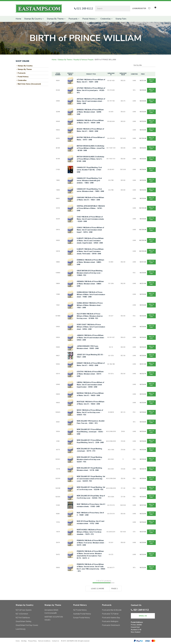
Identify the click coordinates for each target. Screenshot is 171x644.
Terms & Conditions (44, 641)
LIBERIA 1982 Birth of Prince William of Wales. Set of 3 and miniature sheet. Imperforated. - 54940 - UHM (90, 385)
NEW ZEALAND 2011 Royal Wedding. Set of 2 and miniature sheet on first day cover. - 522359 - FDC (91, 479)
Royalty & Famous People (83, 60)
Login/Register (139, 8)
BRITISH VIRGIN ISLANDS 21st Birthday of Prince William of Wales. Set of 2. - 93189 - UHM (90, 159)
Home (18, 19)
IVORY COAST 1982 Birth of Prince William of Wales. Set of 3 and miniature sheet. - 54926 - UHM (91, 327)
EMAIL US (143, 616)
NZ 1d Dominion (22, 614)
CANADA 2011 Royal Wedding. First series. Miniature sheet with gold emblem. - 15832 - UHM (89, 181)
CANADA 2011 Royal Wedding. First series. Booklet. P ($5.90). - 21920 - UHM (89, 170)
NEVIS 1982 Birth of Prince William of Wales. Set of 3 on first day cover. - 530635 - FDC (90, 412)
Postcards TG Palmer (110, 614)
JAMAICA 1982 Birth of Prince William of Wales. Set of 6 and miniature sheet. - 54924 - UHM (91, 338)
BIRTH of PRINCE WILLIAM (105, 60)
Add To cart (151, 81)
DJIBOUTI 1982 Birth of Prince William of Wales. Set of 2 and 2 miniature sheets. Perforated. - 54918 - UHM (90, 251)
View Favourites (149, 9)
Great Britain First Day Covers (27, 625)
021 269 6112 (85, 8)
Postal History (89, 19)
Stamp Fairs (121, 19)
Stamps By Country (33, 19)
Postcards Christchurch (111, 625)
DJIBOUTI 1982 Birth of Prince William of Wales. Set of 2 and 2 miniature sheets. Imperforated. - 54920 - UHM (90, 241)
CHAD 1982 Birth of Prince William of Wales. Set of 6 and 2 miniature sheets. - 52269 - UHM (91, 219)
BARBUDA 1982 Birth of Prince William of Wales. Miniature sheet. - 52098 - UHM (90, 112)
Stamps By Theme (55, 19)
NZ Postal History (80, 610)
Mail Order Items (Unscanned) (29, 84)
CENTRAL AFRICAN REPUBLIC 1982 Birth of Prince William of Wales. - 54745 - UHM (91, 208)
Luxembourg (21, 629)
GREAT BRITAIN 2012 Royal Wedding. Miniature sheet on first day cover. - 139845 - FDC (90, 273)
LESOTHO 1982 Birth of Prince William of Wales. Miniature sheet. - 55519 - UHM (90, 374)
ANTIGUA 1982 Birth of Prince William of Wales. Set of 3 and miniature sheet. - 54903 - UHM (91, 101)
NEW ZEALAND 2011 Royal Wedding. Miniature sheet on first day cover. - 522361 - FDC (90, 459)
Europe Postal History (82, 618)
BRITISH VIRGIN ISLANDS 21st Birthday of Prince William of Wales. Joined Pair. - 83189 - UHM (91, 148)
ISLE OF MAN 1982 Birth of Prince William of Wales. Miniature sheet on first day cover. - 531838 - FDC (90, 316)
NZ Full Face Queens (24, 610)
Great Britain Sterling (23, 621)
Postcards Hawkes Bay (111, 618)
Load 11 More (98, 589)
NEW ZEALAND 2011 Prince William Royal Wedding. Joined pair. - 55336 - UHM (90, 432)
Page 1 (114, 589)
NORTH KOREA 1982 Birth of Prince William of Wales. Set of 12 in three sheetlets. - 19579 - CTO (89, 532)
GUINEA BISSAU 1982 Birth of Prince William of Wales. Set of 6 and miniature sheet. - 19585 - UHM (91, 295)
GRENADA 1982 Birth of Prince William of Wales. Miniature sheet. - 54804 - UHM (90, 284)
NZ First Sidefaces (23, 618)
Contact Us (55, 641)
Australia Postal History (82, 614)
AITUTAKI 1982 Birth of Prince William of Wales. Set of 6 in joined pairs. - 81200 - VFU (91, 90)
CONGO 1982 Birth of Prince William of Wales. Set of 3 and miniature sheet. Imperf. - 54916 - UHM (90, 230)
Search (127, 8)
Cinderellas (106, 19)
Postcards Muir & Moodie (112, 610)
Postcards (73, 19)
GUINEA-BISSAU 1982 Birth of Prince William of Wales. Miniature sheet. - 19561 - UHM (90, 305)
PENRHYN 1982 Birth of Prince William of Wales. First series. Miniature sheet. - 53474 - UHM (91, 543)
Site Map (24, 641)
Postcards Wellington (110, 621)
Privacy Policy (32, 641)
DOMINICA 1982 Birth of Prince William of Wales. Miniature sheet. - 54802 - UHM (90, 262)
